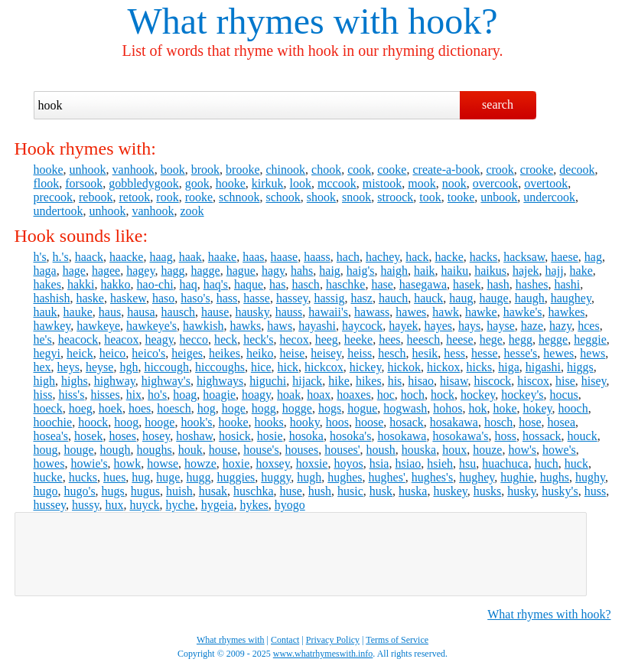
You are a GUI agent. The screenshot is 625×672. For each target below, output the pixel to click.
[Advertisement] (301, 554)
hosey (156, 436)
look (301, 183)
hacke (449, 257)
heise (292, 353)
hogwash (405, 408)
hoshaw (194, 436)
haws (280, 326)
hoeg (81, 408)
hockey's (522, 395)
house (223, 450)
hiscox (533, 381)
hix (134, 395)
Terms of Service (397, 640)
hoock (93, 422)
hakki (81, 284)
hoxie (236, 463)
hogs (330, 408)
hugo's (80, 491)
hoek (111, 408)
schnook (239, 197)
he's (43, 339)
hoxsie (312, 463)
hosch (498, 422)
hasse (257, 298)
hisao (421, 381)
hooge (160, 422)
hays (469, 326)
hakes (47, 284)
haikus (490, 271)
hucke (48, 477)
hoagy (256, 395)
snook (356, 197)
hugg (198, 477)
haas (253, 257)
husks (487, 491)
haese (565, 257)
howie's (89, 463)
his (395, 381)
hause (215, 312)
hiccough (166, 367)
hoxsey (272, 463)
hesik (425, 353)
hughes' (387, 477)
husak (213, 491)
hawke (481, 312)
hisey (594, 381)
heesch (424, 339)
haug (461, 298)
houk (190, 450)
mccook (337, 183)
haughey (571, 298)
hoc (386, 395)
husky (521, 491)
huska (413, 491)
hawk (446, 312)
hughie (517, 477)
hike (339, 381)
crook (500, 170)
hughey (477, 477)
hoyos (348, 463)
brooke (243, 170)
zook (192, 211)
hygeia (218, 505)
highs (75, 381)
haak (190, 257)
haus (110, 312)
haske (90, 298)
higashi (543, 367)
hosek (88, 436)
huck (576, 463)
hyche (181, 505)
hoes (140, 408)
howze (200, 463)
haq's (216, 284)
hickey (366, 367)
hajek (526, 271)
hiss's (71, 395)
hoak (289, 395)
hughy (590, 477)
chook (326, 170)
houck (583, 436)
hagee (106, 271)
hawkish (203, 326)
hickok (404, 367)
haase (285, 257)
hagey (140, 271)
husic (350, 491)
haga (45, 271)
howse (163, 463)
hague (241, 271)
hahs (302, 271)
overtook (546, 183)
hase (382, 284)
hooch (573, 408)
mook (422, 183)
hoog (126, 422)
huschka (253, 491)
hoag (185, 395)
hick (288, 367)
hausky (252, 312)
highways (220, 381)
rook (167, 197)
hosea (562, 422)
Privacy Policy (333, 640)
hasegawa (423, 284)
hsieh (440, 463)
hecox (294, 339)
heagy (159, 339)
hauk (46, 312)
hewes (558, 353)
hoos (337, 422)
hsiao (408, 463)
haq (189, 284)
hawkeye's (151, 326)
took (430, 197)
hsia (379, 463)
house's (261, 450)
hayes (438, 326)
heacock (78, 339)
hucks (83, 477)
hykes (254, 505)
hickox (444, 367)
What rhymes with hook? (549, 614)
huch (547, 463)
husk (381, 491)
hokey (537, 408)
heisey (326, 353)
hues (114, 477)
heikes (225, 353)
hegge (553, 339)
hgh (129, 367)
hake (581, 271)
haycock (362, 326)
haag (161, 257)
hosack (406, 422)
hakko (115, 284)
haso (163, 298)
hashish (52, 298)
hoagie (219, 395)
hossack (542, 436)
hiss (43, 395)
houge (79, 450)
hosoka (306, 436)
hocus (564, 395)
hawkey (52, 326)
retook (134, 197)
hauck (428, 298)
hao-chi (155, 284)
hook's (196, 422)
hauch (393, 298)
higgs (580, 367)
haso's (195, 298)
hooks (269, 422)
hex (42, 367)
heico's (148, 353)
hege (491, 339)
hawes (411, 312)
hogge (297, 408)
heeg (327, 339)
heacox (121, 339)
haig (330, 271)
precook (54, 197)
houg (46, 450)
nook (454, 183)
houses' (342, 450)
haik (425, 271)
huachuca (505, 463)
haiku (455, 271)
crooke (537, 170)
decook (577, 170)
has (277, 284)
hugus (145, 491)
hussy (85, 505)
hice (261, 367)
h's (40, 257)
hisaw (454, 381)
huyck (144, 505)
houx (454, 450)
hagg (173, 271)
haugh (530, 298)
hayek (403, 326)
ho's (157, 395)
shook (321, 197)
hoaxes (353, 395)
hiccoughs (220, 367)
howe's (559, 450)
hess (454, 353)
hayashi (317, 326)
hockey (478, 395)
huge (168, 477)
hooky (305, 422)
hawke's (523, 312)
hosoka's (350, 436)
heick (80, 353)
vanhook (133, 170)
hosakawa (454, 422)
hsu (467, 463)
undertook (59, 211)
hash (498, 284)
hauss (289, 312)
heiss (360, 353)
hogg (264, 408)
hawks (245, 326)
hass (227, 298)
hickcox (324, 367)
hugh (309, 477)
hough (116, 450)
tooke (461, 197)
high (44, 381)
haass (317, 257)
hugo (46, 491)
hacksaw (524, 257)
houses (302, 450)
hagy (273, 271)
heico (113, 353)
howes (49, 463)
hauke (78, 312)
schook (283, 197)
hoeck (48, 408)
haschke (346, 284)
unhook (88, 170)
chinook (285, 170)
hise (565, 381)
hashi (567, 284)
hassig (330, 298)
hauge (493, 298)
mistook (382, 183)
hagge (206, 271)
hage (74, 271)
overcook (496, 183)
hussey (50, 505)
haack (89, 257)
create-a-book (446, 170)
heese (460, 339)
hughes (345, 477)
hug (141, 477)
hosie (270, 436)
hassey (292, 298)
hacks (483, 257)
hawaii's (328, 312)
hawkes (567, 312)
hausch (178, 312)
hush (320, 491)
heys (68, 367)
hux (114, 505)
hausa (141, 312)
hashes (532, 284)
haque (249, 284)
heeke (358, 339)
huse (291, 491)
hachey (382, 257)
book (173, 170)
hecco (194, 339)
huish (179, 491)
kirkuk (268, 183)
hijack (307, 381)
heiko (260, 353)
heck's (258, 339)
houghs (155, 450)
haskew (128, 298)
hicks (479, 367)
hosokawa (402, 436)
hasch (305, 284)
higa (509, 367)
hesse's (521, 353)
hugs (113, 491)
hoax (319, 395)
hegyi (47, 353)
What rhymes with (264, 21)
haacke (126, 257)
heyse (99, 367)
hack (417, 257)
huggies (236, 477)
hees (389, 339)
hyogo (290, 505)
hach (348, 257)
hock (443, 395)
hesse (485, 353)
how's (522, 450)
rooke (199, 197)
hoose (369, 422)
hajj (555, 271)
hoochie (53, 422)
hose (530, 422)
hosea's (51, 436)
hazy (560, 326)
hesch (392, 353)
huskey (450, 491)
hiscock (492, 381)
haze (532, 326)
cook (359, 170)
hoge (234, 408)
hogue (362, 408)
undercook (549, 197)
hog (207, 408)
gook (197, 183)
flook (47, 183)
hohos (448, 408)
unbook (499, 197)
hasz (362, 298)
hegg (521, 339)
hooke (49, 170)
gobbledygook (144, 183)
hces (588, 326)
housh (381, 450)
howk (128, 463)
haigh (395, 271)
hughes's (432, 477)
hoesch (174, 408)
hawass (372, 312)
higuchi (268, 381)
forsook (84, 183)
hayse (500, 326)
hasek (467, 284)
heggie (590, 339)
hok (477, 408)
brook (205, 170)
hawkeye (98, 326)
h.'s (61, 257)
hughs (555, 477)
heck (226, 339)
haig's (361, 271)
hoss (505, 436)
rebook (96, 197)
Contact (285, 640)
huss (595, 491)
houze (487, 450)
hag (593, 257)
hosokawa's (460, 436)
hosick (235, 436)
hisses (105, 395)
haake (222, 257)
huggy (276, 477)
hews (592, 353)
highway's (166, 381)
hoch (413, 395)
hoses (122, 436)
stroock (395, 197)
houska (419, 450)
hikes (369, 381)
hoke (505, 408)
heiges (187, 353)
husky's (560, 491)
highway (115, 381)
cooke (392, 170)
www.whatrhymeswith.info (323, 654)
